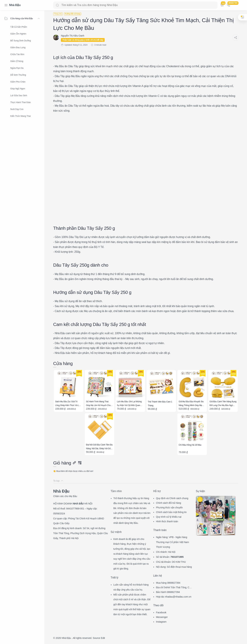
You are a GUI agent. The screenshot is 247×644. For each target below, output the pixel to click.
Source (96, 638)
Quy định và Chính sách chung (172, 498)
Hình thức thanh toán (167, 521)
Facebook (161, 612)
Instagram (161, 622)
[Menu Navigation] (6, 5)
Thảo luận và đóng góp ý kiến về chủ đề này (83, 40)
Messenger (162, 617)
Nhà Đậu (15, 5)
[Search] (135, 5)
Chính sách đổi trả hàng (168, 503)
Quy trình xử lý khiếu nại (169, 517)
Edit (103, 638)
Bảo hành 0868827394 (168, 592)
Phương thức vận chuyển (169, 508)
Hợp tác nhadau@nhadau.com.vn (174, 597)
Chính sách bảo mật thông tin (171, 512)
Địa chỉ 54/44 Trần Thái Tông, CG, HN (174, 588)
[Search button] (57, 5)
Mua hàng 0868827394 (168, 583)
